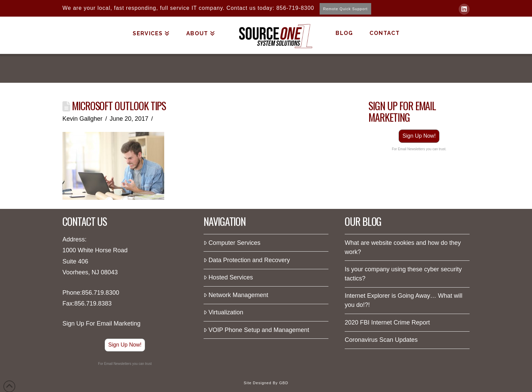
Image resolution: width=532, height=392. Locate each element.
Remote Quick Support (345, 9)
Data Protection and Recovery (247, 260)
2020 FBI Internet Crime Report (387, 322)
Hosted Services (228, 277)
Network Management (236, 295)
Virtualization (223, 312)
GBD (284, 383)
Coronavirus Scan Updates (381, 340)
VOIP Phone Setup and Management (256, 330)
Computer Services (232, 243)
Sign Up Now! (419, 136)
